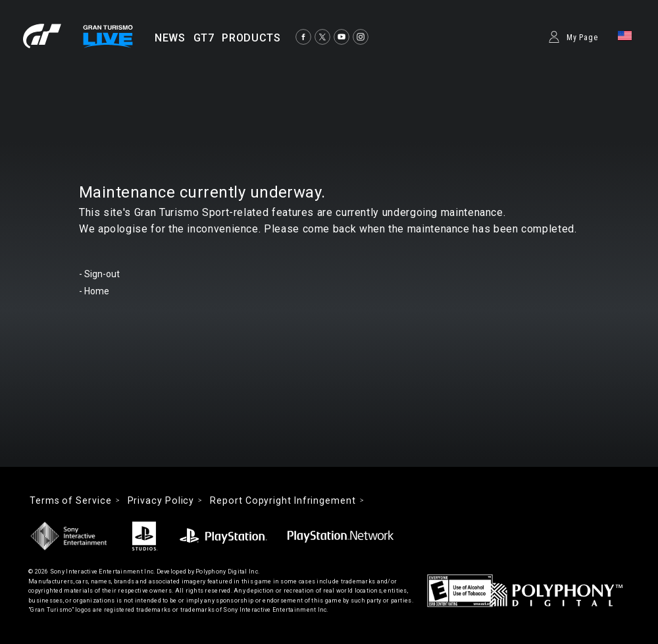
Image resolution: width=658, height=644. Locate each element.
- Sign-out (99, 274)
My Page (582, 38)
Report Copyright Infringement (283, 500)
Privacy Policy (161, 500)
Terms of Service (71, 500)
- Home (94, 291)
